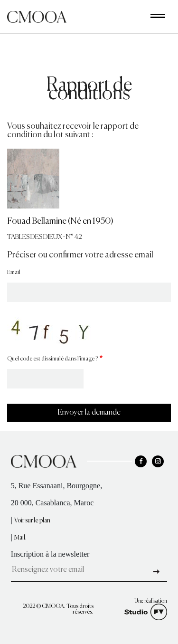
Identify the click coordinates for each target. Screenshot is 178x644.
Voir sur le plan (32, 521)
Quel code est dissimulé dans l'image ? (52, 359)
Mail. (20, 538)
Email (14, 273)
